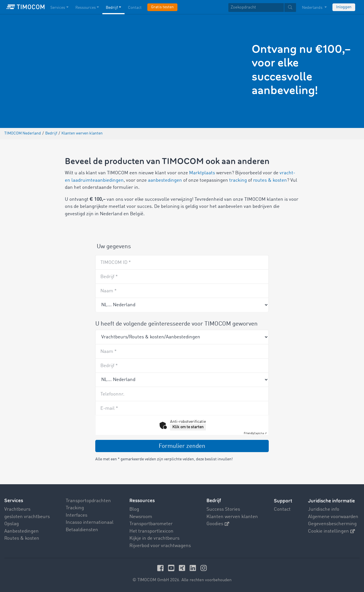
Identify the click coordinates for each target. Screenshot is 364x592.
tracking (238, 180)
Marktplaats (202, 173)
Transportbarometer (151, 524)
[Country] (182, 380)
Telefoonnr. (112, 394)
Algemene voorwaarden (333, 517)
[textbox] (262, 8)
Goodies (218, 524)
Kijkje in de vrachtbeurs (154, 538)
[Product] (182, 337)
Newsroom (141, 517)
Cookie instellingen (331, 531)
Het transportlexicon (151, 531)
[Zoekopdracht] (256, 8)
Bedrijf (214, 501)
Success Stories (223, 509)
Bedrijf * (109, 277)
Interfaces (76, 515)
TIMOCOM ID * (116, 263)
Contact (282, 509)
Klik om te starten (188, 427)
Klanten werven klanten (232, 517)
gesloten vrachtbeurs (27, 517)
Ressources (142, 501)
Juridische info (324, 509)
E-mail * (109, 408)
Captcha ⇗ (255, 433)
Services (14, 501)
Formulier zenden (182, 446)
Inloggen (344, 7)
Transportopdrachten (88, 501)
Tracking (75, 508)
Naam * (108, 291)
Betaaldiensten (82, 530)
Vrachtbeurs (17, 509)
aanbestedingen (165, 180)
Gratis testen (162, 7)
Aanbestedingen (21, 531)
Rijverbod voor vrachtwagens (160, 546)
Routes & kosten (22, 538)
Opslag (12, 524)
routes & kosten (270, 180)
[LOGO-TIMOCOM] (26, 7)
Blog (134, 509)
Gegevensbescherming (332, 524)
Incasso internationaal (90, 522)
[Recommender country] (182, 305)
